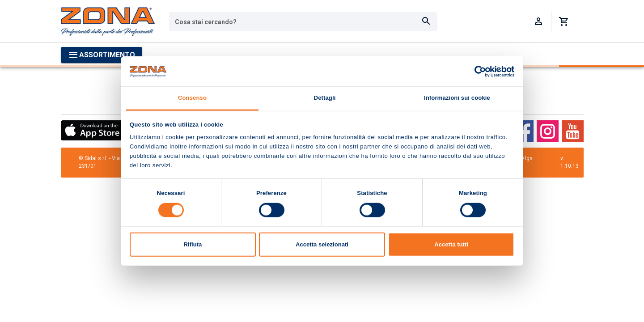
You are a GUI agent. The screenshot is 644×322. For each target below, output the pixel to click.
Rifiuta (193, 244)
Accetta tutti (451, 244)
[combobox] (303, 21)
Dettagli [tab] (325, 98)
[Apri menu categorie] (102, 55)
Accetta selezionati (322, 244)
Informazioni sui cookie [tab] (457, 98)
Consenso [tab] (192, 98)
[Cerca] (426, 21)
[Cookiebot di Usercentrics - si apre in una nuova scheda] (475, 71)
